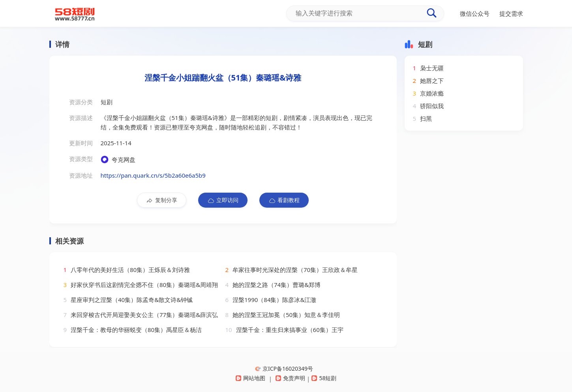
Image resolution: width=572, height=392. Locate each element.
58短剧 (324, 378)
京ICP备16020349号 (284, 369)
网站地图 (250, 378)
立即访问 (223, 200)
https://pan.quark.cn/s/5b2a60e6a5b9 (153, 175)
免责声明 (290, 378)
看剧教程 (284, 200)
